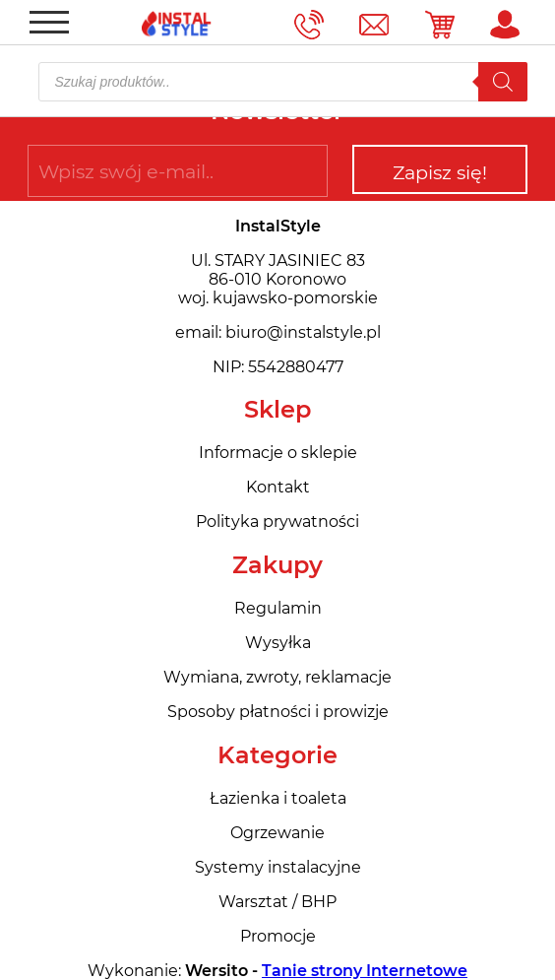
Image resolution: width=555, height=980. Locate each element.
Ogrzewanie (277, 833)
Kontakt (278, 487)
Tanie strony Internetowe (365, 971)
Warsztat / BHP (277, 902)
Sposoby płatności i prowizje (278, 712)
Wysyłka (278, 643)
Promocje (278, 936)
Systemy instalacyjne (278, 867)
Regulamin (278, 608)
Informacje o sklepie (278, 453)
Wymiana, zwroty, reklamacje (277, 677)
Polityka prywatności (277, 522)
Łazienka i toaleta (278, 798)
